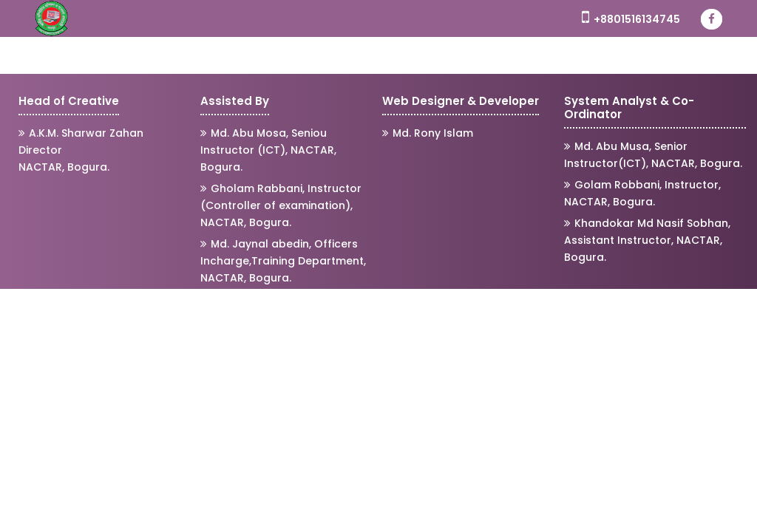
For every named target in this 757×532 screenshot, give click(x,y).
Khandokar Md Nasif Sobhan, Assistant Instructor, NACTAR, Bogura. (647, 240)
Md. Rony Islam (428, 133)
